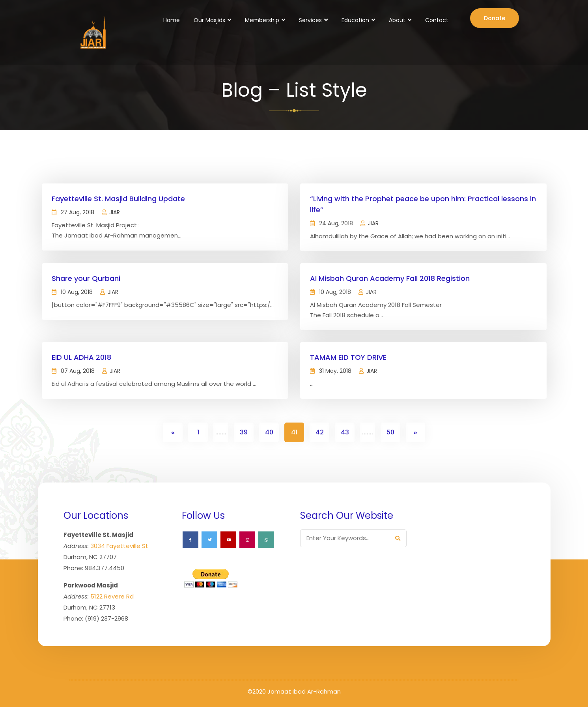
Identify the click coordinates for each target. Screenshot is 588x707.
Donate (495, 18)
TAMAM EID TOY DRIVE (348, 357)
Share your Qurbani (86, 278)
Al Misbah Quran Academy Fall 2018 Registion (390, 278)
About (397, 20)
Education (355, 20)
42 (320, 432)
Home (172, 20)
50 (390, 432)
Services (310, 20)
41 (294, 432)
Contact (437, 20)
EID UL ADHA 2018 (81, 357)
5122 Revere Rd (112, 596)
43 (345, 432)
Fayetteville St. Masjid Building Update (118, 199)
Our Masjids (209, 20)
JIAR (115, 212)
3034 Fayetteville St (119, 546)
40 (269, 432)
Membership (262, 20)
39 (244, 432)
